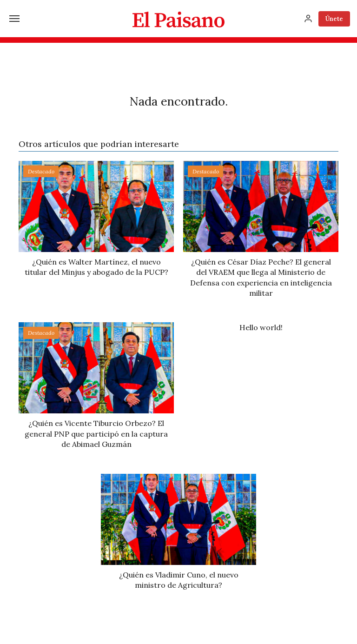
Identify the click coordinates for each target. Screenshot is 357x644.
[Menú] (14, 19)
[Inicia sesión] (308, 19)
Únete (334, 19)
